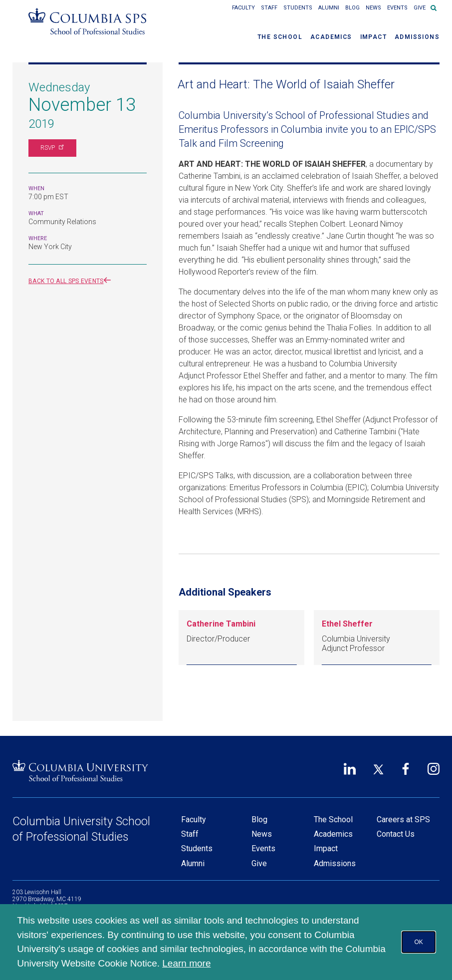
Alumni (329, 8)
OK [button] (418, 942)
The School (280, 37)
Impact (373, 37)
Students (298, 8)
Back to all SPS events (72, 281)
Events (397, 8)
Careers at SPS (403, 819)
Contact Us (396, 834)
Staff (269, 8)
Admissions (417, 37)
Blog (352, 8)
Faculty (243, 8)
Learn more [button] (186, 963)
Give (420, 8)
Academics (331, 37)
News (373, 8)
